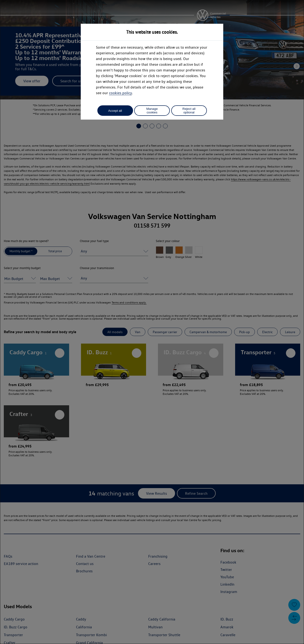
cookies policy (120, 93)
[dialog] (152, 322)
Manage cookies (152, 111)
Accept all (115, 111)
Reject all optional (189, 111)
